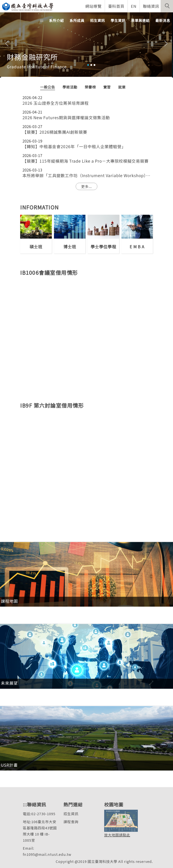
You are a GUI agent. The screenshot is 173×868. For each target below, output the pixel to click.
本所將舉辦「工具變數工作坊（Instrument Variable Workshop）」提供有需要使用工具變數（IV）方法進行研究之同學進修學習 (87, 175)
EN (134, 6)
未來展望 (9, 683)
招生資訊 (71, 814)
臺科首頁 (116, 6)
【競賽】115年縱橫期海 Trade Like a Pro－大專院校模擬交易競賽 (86, 161)
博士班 (70, 247)
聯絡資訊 (151, 6)
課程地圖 (9, 601)
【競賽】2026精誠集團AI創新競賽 (55, 132)
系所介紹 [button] (56, 20)
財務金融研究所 (32, 57)
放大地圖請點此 (117, 835)
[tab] (88, 65)
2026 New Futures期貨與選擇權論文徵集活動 (66, 118)
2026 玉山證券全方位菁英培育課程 (56, 103)
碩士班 (36, 247)
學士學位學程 (103, 247)
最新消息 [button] (163, 20)
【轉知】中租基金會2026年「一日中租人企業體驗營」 (74, 146)
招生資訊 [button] (97, 20)
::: (42, 20)
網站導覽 (93, 6)
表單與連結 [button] (140, 20)
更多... (86, 186)
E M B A (137, 247)
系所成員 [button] (77, 20)
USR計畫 (9, 765)
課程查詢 (71, 822)
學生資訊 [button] (118, 20)
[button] (167, 6)
